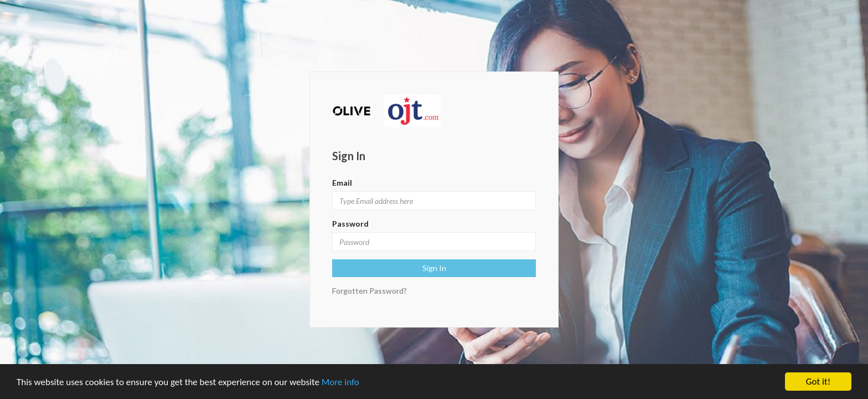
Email (342, 183)
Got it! (818, 382)
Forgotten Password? (370, 291)
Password (350, 224)
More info (340, 382)
